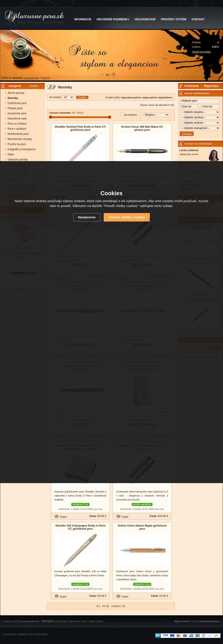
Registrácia (211, 86)
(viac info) (97, 509)
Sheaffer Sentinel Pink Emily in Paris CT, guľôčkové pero (80, 128)
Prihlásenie (192, 86)
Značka (34, 86)
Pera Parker (41, 634)
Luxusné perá (32, 78)
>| (107, 606)
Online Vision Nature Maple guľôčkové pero (142, 527)
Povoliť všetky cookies (127, 217)
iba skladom (131, 115)
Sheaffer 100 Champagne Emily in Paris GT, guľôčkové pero (80, 527)
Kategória (14, 86)
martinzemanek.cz (210, 621)
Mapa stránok (182, 621)
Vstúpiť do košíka (201, 52)
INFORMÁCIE (83, 19)
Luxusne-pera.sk (30, 621)
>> (104, 606)
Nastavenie (87, 217)
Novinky (46, 78)
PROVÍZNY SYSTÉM (174, 19)
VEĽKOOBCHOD (145, 19)
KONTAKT (198, 19)
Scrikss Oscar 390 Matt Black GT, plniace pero (142, 128)
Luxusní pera (9, 634)
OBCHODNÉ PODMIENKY (113, 19)
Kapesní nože (26, 634)
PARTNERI (47, 621)
